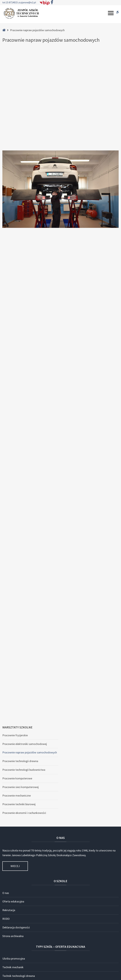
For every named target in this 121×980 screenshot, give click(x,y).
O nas (6, 703)
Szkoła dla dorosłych (15, 880)
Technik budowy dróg (15, 846)
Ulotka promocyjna (14, 768)
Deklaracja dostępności (16, 737)
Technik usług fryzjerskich (18, 794)
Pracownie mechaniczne (17, 605)
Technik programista (15, 812)
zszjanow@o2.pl (27, 2)
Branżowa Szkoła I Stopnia (18, 872)
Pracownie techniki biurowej (19, 614)
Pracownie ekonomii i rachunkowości (24, 623)
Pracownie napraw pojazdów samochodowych (30, 562)
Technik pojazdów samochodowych (23, 837)
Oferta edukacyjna (13, 711)
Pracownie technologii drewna (20, 571)
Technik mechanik (13, 777)
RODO (6, 729)
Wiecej (15, 676)
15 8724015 (12, 2)
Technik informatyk (14, 803)
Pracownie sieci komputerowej (20, 597)
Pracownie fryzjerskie (15, 545)
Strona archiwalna (13, 746)
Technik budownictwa (15, 855)
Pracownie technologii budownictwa (24, 579)
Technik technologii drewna (19, 786)
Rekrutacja (9, 720)
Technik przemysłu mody (17, 863)
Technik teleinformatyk (16, 820)
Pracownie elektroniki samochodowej (25, 554)
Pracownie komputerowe (17, 588)
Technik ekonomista (14, 829)
